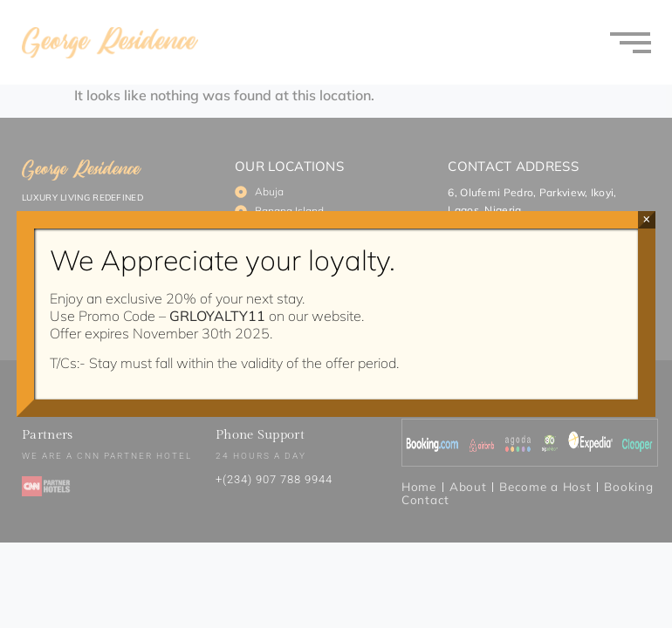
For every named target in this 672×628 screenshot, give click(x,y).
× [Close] (646, 219)
